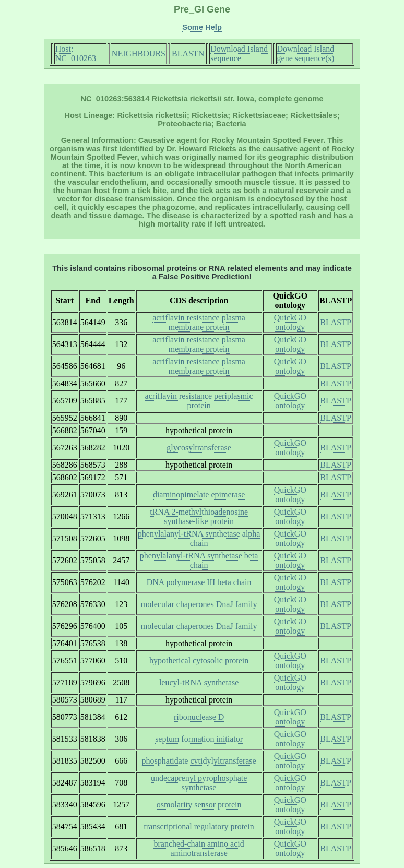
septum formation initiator (199, 739)
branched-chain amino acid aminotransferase (199, 848)
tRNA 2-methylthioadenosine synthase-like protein (199, 516)
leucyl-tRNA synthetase (199, 682)
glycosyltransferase (199, 448)
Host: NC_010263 (76, 53)
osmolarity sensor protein (199, 805)
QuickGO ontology (290, 322)
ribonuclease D (199, 717)
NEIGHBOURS (139, 53)
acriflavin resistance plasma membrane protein (199, 322)
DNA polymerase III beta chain (199, 582)
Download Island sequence (239, 53)
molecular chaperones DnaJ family (199, 604)
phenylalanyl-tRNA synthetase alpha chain (199, 538)
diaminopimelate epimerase (199, 495)
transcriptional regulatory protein (199, 827)
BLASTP (336, 322)
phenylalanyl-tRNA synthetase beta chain (199, 560)
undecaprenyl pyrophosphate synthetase (199, 783)
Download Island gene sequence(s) (306, 53)
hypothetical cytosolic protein (199, 661)
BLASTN (188, 53)
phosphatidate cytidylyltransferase (199, 761)
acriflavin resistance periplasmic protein (199, 401)
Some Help (202, 27)
